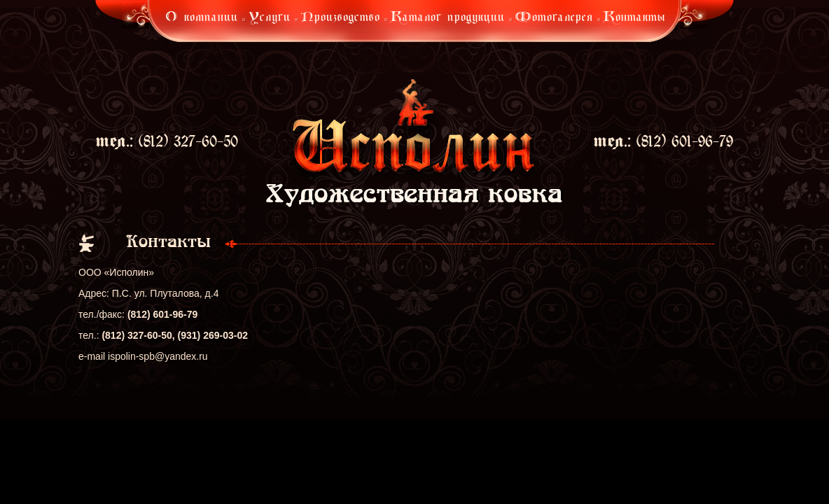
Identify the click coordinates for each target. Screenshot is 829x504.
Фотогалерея (554, 18)
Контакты (634, 18)
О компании (202, 18)
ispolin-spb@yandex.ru (158, 356)
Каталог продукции (448, 18)
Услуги (270, 18)
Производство (341, 18)
